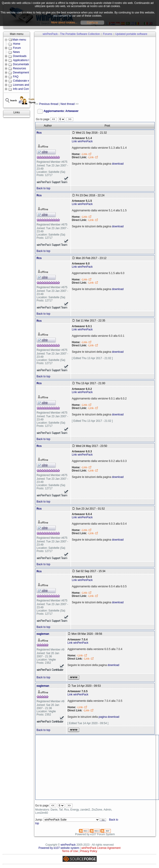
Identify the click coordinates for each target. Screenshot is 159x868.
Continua (92, 23)
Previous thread (49, 104)
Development (21, 73)
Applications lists (23, 60)
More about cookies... (64, 23)
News (16, 52)
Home (17, 44)
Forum (17, 48)
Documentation (22, 64)
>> (70, 119)
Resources (19, 68)
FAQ (16, 77)
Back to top (43, 188)
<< (54, 119)
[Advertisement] (97, 70)
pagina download (109, 717)
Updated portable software (131, 34)
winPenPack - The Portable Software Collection (71, 34)
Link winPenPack (82, 141)
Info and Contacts (24, 89)
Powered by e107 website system (59, 848)
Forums (108, 34)
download (118, 164)
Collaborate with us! (25, 81)
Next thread (68, 104)
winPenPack (68, 845)
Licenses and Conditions (28, 85)
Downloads (20, 56)
